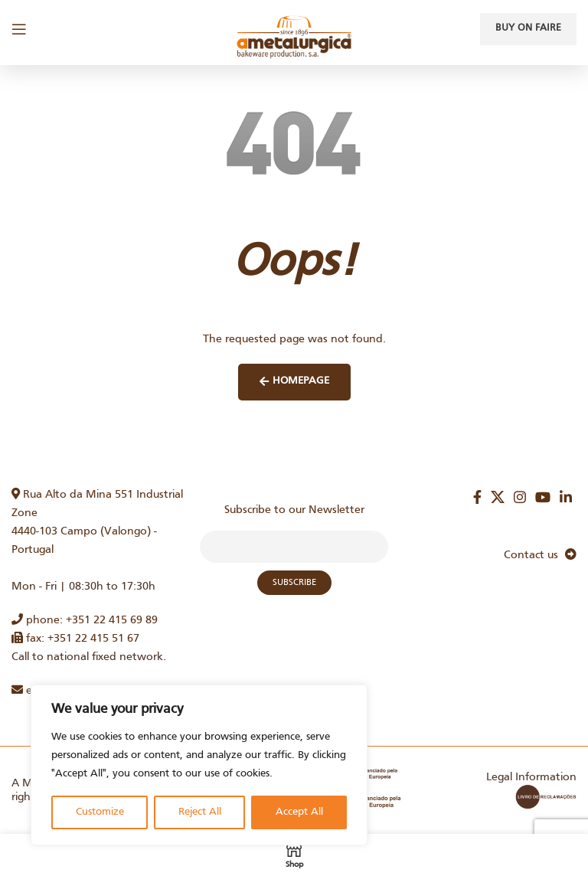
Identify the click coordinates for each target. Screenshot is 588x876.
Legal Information (531, 777)
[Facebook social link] (477, 497)
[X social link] (498, 497)
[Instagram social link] (520, 497)
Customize (100, 812)
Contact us (540, 555)
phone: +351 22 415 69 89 (85, 620)
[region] (199, 765)
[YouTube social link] (543, 497)
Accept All (299, 812)
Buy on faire (528, 28)
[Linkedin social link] (566, 497)
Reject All (200, 812)
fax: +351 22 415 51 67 (75, 639)
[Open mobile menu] (19, 29)
